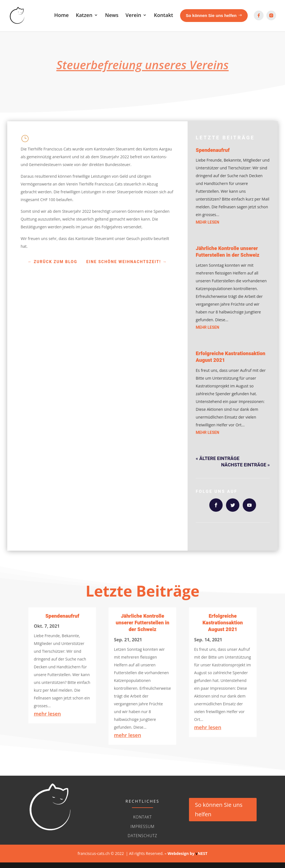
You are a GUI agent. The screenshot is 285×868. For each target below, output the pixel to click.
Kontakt (142, 817)
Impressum (142, 826)
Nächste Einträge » (246, 465)
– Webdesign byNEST (186, 853)
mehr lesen (207, 222)
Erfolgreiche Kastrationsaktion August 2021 (230, 357)
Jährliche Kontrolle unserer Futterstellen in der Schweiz (228, 252)
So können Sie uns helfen (219, 809)
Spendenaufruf (213, 150)
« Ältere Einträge (218, 458)
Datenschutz (142, 836)
